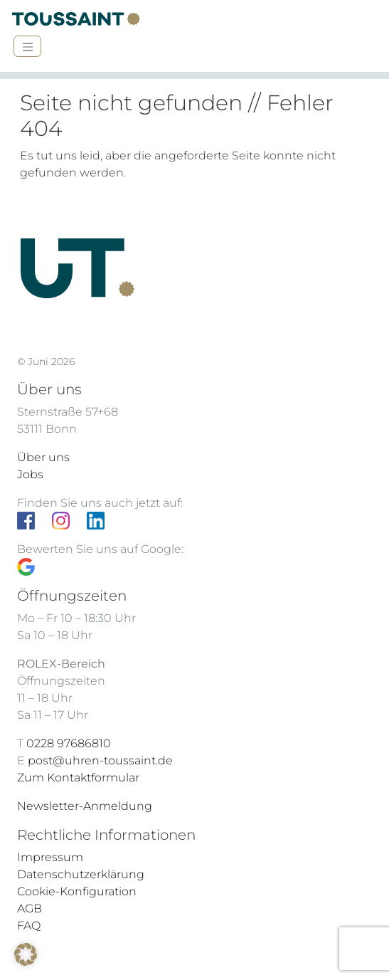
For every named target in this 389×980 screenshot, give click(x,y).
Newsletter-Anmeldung (85, 806)
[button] (26, 954)
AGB (30, 908)
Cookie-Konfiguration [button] (77, 891)
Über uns (43, 457)
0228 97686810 (69, 743)
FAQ (29, 926)
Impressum (50, 857)
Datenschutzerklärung (81, 874)
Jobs (30, 474)
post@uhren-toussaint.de (100, 760)
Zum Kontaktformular (78, 778)
